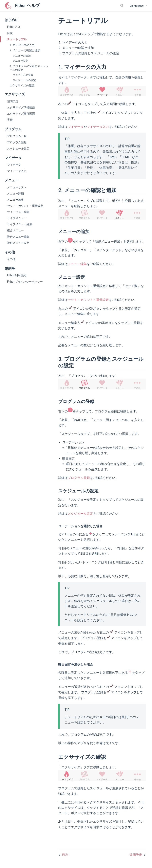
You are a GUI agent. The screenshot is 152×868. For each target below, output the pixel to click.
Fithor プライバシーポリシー (25, 282)
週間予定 (13, 101)
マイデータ (14, 165)
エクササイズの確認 (22, 85)
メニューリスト (17, 187)
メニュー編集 (15, 200)
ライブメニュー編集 (20, 224)
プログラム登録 (17, 142)
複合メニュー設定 (18, 243)
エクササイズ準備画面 (21, 107)
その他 (11, 259)
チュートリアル (17, 39)
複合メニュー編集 (18, 237)
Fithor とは (14, 27)
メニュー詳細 (15, 193)
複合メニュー (15, 230)
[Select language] (138, 6)
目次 (10, 33)
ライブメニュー (17, 218)
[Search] (122, 6)
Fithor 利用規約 (17, 275)
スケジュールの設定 (24, 80)
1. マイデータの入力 (22, 45)
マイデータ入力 (17, 171)
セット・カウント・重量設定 (25, 206)
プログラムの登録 (23, 75)
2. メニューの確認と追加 (25, 50)
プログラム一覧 (17, 136)
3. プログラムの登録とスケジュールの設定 (29, 68)
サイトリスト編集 (18, 212)
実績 (10, 120)
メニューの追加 (22, 56)
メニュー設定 (20, 61)
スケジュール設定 (18, 148)
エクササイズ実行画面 (21, 114)
